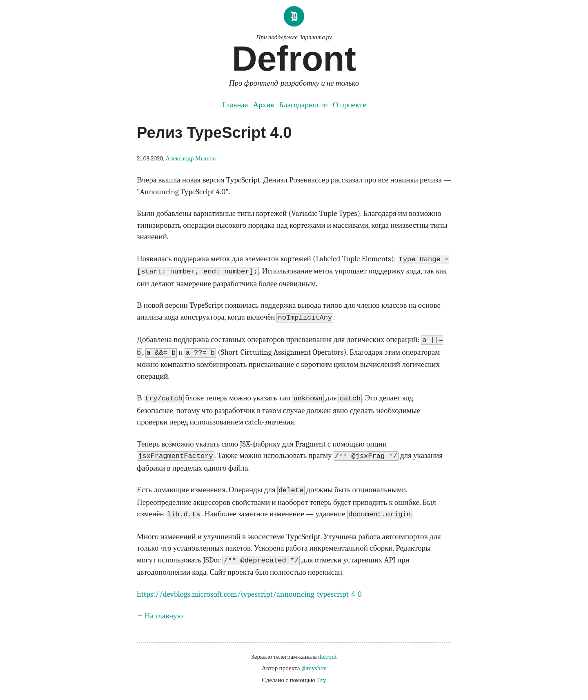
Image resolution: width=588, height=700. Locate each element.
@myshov (314, 668)
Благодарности (303, 105)
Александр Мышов (190, 158)
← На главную (160, 616)
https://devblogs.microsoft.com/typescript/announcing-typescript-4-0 (249, 594)
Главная (235, 105)
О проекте (349, 105)
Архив (263, 105)
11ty (321, 680)
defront (327, 657)
